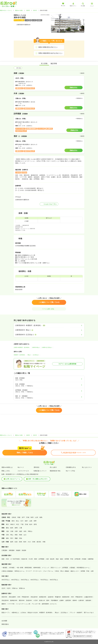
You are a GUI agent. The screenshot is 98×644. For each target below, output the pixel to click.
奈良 (25, 531)
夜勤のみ (22, 588)
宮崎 (34, 542)
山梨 (31, 521)
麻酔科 (4, 604)
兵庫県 (28, 10)
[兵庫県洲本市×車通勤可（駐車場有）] (49, 325)
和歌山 (30, 531)
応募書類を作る (71, 467)
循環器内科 (43, 597)
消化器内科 (34, 597)
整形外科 (22, 600)
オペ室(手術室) (15, 559)
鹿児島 (39, 542)
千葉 (22, 524)
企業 (92, 571)
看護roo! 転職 (19, 10)
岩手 (23, 517)
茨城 (26, 524)
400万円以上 (15, 580)
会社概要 (4, 621)
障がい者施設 (65, 571)
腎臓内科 (58, 597)
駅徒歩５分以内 (33, 613)
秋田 (32, 517)
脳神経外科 (14, 600)
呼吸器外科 (79, 597)
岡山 (12, 535)
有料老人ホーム (19, 571)
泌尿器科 (68, 600)
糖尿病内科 (66, 597)
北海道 (14, 517)
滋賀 (21, 531)
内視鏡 (84, 559)
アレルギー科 (36, 604)
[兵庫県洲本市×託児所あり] (49, 335)
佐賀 (16, 542)
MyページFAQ (70, 471)
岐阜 (12, 528)
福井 (26, 521)
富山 (17, 521)
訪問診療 (78, 559)
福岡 (12, 542)
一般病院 (4, 568)
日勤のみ (15, 588)
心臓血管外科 (88, 597)
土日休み (23, 613)
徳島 (7, 538)
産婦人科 (42, 600)
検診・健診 (59, 559)
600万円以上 (35, 580)
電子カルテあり (89, 613)
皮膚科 (62, 600)
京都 (12, 531)
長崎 (20, 542)
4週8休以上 (15, 613)
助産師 (24, 550)
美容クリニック (56, 568)
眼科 (48, 600)
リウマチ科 (11, 604)
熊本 (25, 542)
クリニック (46, 568)
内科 (19, 597)
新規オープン (6, 613)
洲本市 (35, 10)
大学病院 (12, 568)
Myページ (21, 467)
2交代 (3, 588)
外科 (72, 597)
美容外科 (4, 597)
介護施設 (72, 568)
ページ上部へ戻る (49, 309)
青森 (19, 517)
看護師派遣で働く (55, 471)
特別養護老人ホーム (83, 568)
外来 (7, 559)
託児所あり (36, 355)
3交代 (9, 588)
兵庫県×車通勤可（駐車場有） (22, 347)
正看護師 (4, 550)
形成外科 (29, 600)
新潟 (13, 521)
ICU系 (31, 559)
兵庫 (16, 531)
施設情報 (54, 63)
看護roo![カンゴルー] (6, 10)
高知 (21, 538)
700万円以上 (44, 580)
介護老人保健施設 (7, 571)
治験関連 (91, 559)
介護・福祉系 (50, 559)
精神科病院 (37, 568)
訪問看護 (41, 559)
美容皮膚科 (12, 597)
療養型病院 (28, 568)
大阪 (7, 531)
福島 (41, 517)
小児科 (36, 600)
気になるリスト (87, 467)
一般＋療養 (20, 568)
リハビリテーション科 (23, 604)
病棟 (3, 559)
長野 (35, 521)
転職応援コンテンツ (40, 471)
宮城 (28, 517)
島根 (21, 535)
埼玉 (18, 524)
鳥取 (16, 535)
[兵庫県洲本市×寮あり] (49, 330)
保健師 (18, 550)
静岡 (16, 528)
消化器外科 (5, 600)
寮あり (29, 355)
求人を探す (53, 467)
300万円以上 (6, 580)
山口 (25, 535)
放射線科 (88, 600)
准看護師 (12, 550)
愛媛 (16, 538)
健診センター (75, 571)
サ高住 (57, 571)
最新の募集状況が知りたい (48, 47)
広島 (7, 535)
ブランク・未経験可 (76, 613)
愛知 (7, 528)
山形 (37, 517)
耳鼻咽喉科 (54, 600)
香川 (12, 538)
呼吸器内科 (25, 597)
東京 (7, 524)
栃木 (31, 524)
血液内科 (51, 597)
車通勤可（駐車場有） (20, 355)
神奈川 (12, 524)
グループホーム (48, 571)
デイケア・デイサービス (34, 571)
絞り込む (18, 68)
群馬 (35, 524)
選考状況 (37, 467)
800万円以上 (54, 580)
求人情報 (44, 63)
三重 (21, 528)
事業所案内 (5, 624)
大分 (29, 542)
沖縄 (44, 542)
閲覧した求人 (6, 471)
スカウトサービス (23, 471)
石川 (22, 521)
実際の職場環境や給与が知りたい (51, 53)
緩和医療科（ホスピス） (50, 604)
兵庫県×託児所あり (47, 347)
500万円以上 (25, 580)
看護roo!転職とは (7, 467)
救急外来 (24, 559)
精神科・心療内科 (78, 600)
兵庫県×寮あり (36, 347)
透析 (36, 559)
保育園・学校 (69, 559)
